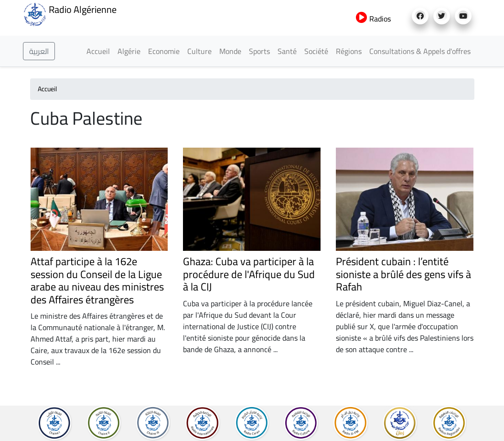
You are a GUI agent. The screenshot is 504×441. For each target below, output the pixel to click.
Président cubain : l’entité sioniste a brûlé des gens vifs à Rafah (403, 274)
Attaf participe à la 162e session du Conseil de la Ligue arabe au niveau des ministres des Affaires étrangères (97, 280)
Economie (164, 51)
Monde (230, 51)
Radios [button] (373, 19)
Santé (287, 51)
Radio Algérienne (70, 13)
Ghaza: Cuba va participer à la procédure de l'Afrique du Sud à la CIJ (249, 274)
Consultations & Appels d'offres (420, 51)
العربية (39, 51)
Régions (349, 51)
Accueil (98, 51)
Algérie (129, 51)
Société (316, 51)
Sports (259, 51)
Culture (199, 51)
